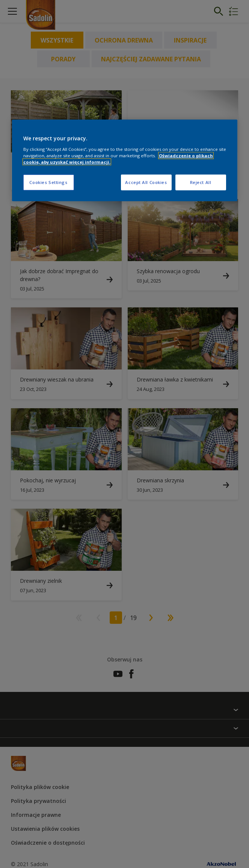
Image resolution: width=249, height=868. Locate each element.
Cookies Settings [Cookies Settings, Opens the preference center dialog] (48, 182)
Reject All (201, 182)
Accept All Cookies (146, 182)
